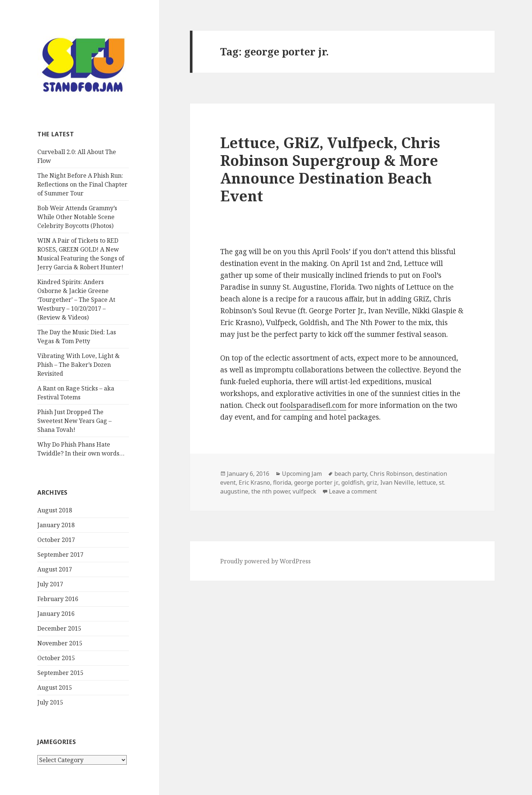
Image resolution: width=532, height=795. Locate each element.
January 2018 (56, 525)
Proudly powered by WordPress (265, 561)
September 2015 (60, 673)
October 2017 (56, 540)
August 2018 (55, 510)
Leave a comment (353, 491)
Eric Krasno (254, 482)
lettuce (426, 482)
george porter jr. (316, 482)
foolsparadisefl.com (313, 405)
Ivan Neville (397, 482)
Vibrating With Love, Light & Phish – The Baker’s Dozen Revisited (79, 365)
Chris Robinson (391, 474)
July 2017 (50, 584)
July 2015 (50, 702)
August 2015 (55, 687)
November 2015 (60, 643)
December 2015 (59, 628)
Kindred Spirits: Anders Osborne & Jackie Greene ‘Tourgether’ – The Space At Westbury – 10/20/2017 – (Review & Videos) (76, 300)
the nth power (270, 491)
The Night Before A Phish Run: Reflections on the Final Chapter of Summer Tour (82, 184)
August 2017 (55, 569)
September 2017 (60, 555)
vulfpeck (304, 491)
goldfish (352, 482)
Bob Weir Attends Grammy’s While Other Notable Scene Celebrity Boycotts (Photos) (77, 217)
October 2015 (56, 658)
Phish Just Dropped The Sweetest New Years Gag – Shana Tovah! (74, 421)
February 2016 (58, 599)
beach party (351, 474)
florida (282, 482)
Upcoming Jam (302, 474)
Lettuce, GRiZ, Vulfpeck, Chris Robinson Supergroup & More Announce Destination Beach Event (330, 169)
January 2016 (56, 614)
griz (372, 482)
